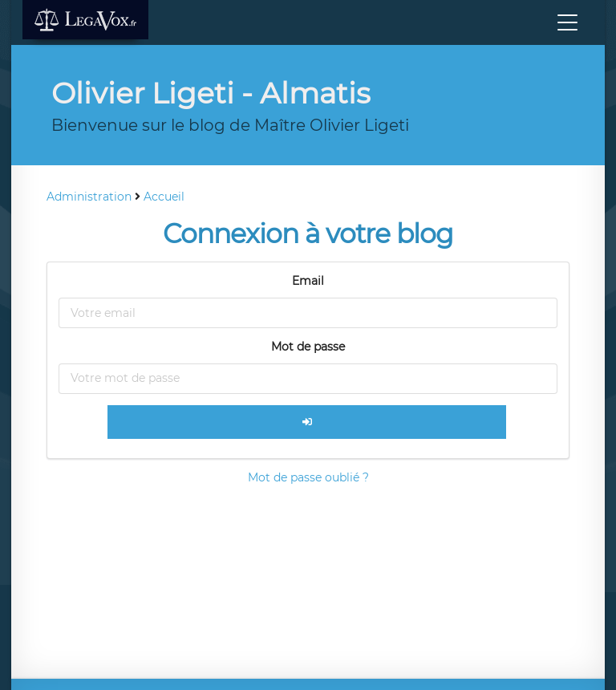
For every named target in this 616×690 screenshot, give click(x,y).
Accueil (164, 197)
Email (308, 281)
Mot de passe (308, 347)
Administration (89, 197)
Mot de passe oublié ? (308, 477)
